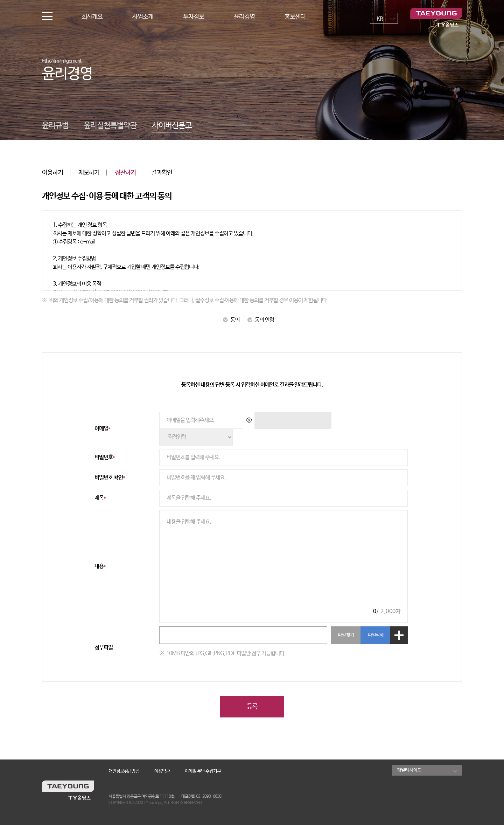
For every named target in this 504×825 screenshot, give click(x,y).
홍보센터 (295, 17)
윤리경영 (244, 17)
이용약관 (162, 771)
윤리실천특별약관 (110, 126)
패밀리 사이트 (409, 770)
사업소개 (143, 17)
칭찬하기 (125, 173)
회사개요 (92, 17)
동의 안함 (261, 320)
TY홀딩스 (436, 18)
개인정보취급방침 (124, 771)
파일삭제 (376, 635)
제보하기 (89, 173)
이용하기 (52, 173)
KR (380, 19)
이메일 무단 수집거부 (203, 771)
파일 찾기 (346, 635)
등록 (252, 707)
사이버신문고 (172, 126)
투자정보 (194, 17)
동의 (231, 320)
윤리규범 (55, 126)
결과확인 (162, 173)
